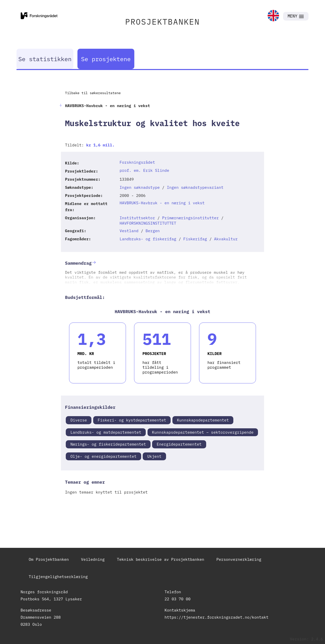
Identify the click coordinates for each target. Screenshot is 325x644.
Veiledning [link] (93, 559)
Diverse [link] (79, 420)
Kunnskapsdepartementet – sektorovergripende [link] (203, 432)
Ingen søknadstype (140, 187)
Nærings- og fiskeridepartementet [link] (108, 444)
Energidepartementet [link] (179, 444)
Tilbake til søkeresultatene (93, 93)
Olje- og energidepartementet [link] (103, 456)
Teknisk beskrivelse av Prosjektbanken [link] (160, 559)
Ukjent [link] (154, 456)
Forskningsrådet (137, 162)
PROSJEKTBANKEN (162, 22)
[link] (273, 16)
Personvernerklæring (239, 559)
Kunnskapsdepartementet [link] (203, 420)
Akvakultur (226, 239)
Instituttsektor (137, 218)
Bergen (153, 231)
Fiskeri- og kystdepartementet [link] (132, 420)
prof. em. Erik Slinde (144, 170)
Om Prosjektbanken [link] (49, 559)
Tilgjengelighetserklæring (58, 577)
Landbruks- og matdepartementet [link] (106, 432)
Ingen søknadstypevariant (195, 187)
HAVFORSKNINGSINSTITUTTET (148, 223)
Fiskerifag (195, 239)
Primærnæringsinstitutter (190, 218)
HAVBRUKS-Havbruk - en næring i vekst (162, 203)
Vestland (129, 231)
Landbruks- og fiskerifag (148, 239)
